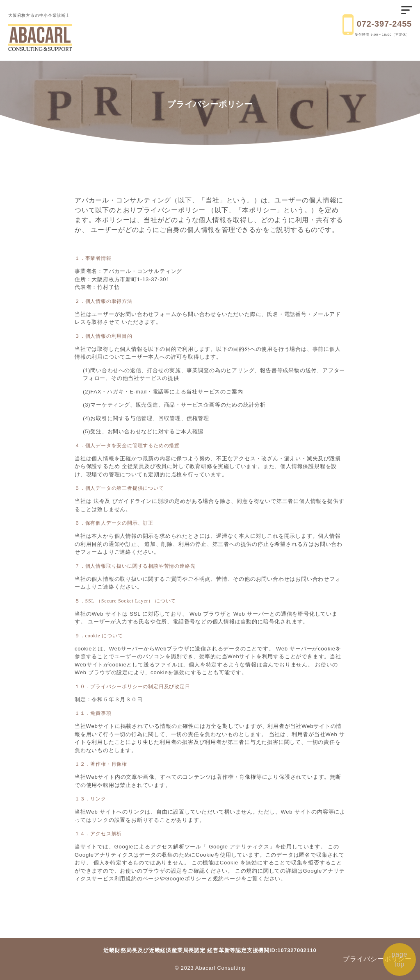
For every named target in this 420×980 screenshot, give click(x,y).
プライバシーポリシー (377, 959)
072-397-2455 (384, 24)
